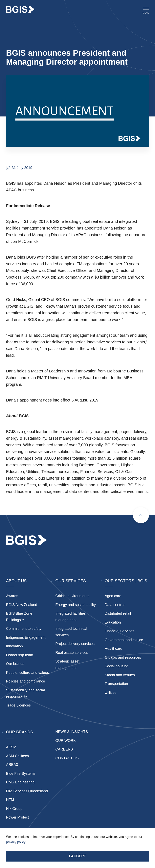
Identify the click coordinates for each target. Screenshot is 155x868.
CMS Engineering (20, 782)
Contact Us (67, 758)
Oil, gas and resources (123, 657)
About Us (16, 581)
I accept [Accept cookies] (77, 856)
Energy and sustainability (75, 605)
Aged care (113, 596)
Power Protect (17, 817)
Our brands (15, 664)
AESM (11, 747)
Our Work (65, 741)
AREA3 (12, 765)
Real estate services (72, 653)
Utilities (111, 693)
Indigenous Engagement (26, 637)
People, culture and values (27, 673)
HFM (10, 800)
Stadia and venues (120, 675)
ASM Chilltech (17, 756)
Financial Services (119, 631)
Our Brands (19, 732)
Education (113, 622)
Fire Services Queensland (27, 791)
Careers (64, 749)
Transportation (116, 684)
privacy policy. (16, 842)
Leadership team (20, 655)
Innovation (14, 646)
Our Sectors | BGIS (126, 581)
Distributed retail (118, 613)
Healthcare (114, 649)
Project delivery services (75, 644)
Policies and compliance (26, 681)
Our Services (71, 581)
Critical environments (72, 596)
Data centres (115, 605)
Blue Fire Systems (21, 774)
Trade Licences (18, 705)
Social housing (117, 666)
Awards (12, 596)
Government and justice (124, 640)
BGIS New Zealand (22, 605)
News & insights (72, 732)
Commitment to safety (24, 629)
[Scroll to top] (141, 515)
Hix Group (14, 809)
